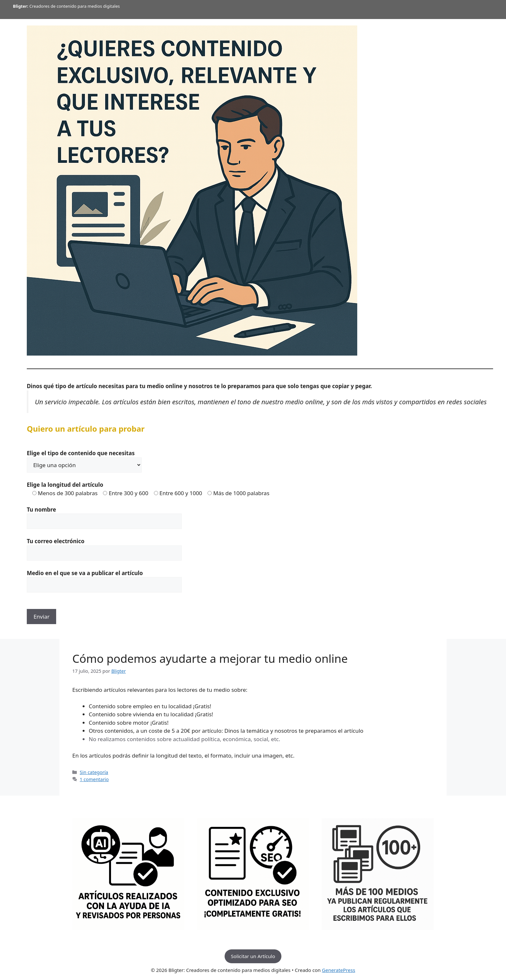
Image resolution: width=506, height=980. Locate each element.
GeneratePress (339, 970)
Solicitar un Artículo (253, 956)
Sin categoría (94, 772)
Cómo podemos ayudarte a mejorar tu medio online (210, 658)
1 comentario (94, 779)
